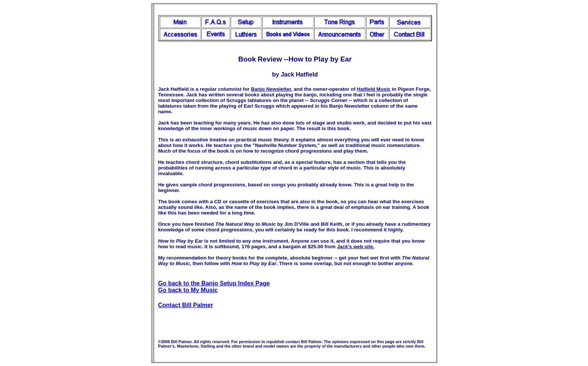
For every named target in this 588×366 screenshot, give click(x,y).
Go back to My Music (188, 290)
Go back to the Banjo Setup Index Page (214, 283)
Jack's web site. (355, 247)
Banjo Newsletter (271, 89)
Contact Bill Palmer (186, 305)
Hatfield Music (374, 89)
